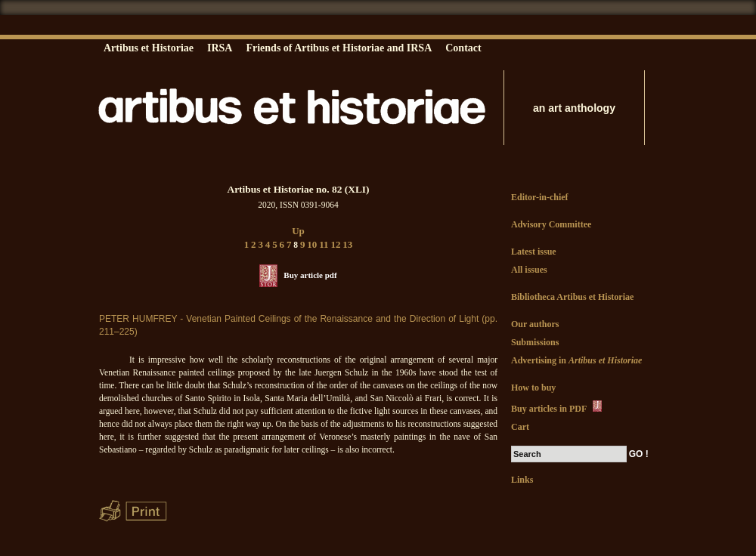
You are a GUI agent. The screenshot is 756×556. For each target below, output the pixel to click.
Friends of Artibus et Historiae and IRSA (339, 48)
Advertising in (576, 360)
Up (298, 231)
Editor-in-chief (540, 197)
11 (324, 244)
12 (335, 244)
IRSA (220, 48)
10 (312, 244)
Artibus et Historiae (149, 48)
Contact (463, 48)
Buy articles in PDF (558, 407)
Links (522, 480)
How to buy (533, 388)
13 (347, 244)
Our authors (535, 324)
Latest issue (534, 252)
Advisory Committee (551, 224)
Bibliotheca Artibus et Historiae (572, 297)
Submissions (535, 342)
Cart (520, 427)
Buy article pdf (310, 275)
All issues (529, 270)
